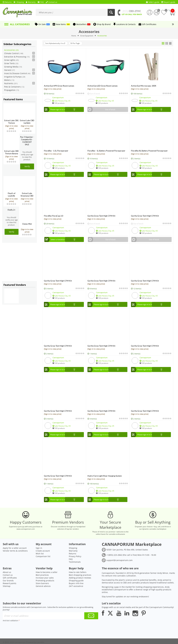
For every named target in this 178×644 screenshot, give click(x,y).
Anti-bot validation (10, 629)
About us (7, 581)
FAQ (71, 568)
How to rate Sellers (78, 581)
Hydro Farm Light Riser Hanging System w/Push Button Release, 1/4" (105, 480)
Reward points (10, 592)
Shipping (73, 557)
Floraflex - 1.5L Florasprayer (56, 151)
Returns (73, 562)
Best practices (42, 584)
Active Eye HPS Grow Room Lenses (59, 86)
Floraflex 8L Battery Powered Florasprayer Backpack (149, 151)
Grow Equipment (87, 36)
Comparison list (43, 565)
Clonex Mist (27, 224)
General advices (43, 595)
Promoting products (45, 589)
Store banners (42, 592)
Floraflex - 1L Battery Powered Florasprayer (106, 151)
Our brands (8, 589)
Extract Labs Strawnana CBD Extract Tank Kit (27, 196)
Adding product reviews (80, 587)
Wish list (40, 562)
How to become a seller (47, 581)
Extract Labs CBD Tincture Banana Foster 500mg (11, 154)
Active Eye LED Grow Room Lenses (102, 86)
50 (80, 43)
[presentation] (24, 637)
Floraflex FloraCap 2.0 (54, 217)
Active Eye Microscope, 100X (144, 86)
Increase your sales (45, 587)
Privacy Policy (75, 565)
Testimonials (75, 571)
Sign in (39, 557)
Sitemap (7, 595)
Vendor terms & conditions (15, 560)
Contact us (8, 584)
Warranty (73, 560)
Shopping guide (76, 589)
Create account (43, 560)
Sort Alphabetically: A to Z (57, 43)
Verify (27, 166)
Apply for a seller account (15, 557)
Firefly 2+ (12, 210)
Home (73, 36)
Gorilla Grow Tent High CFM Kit (101, 217)
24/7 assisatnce (76, 595)
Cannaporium (58, 97)
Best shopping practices (80, 584)
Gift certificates (10, 587)
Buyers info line (76, 592)
